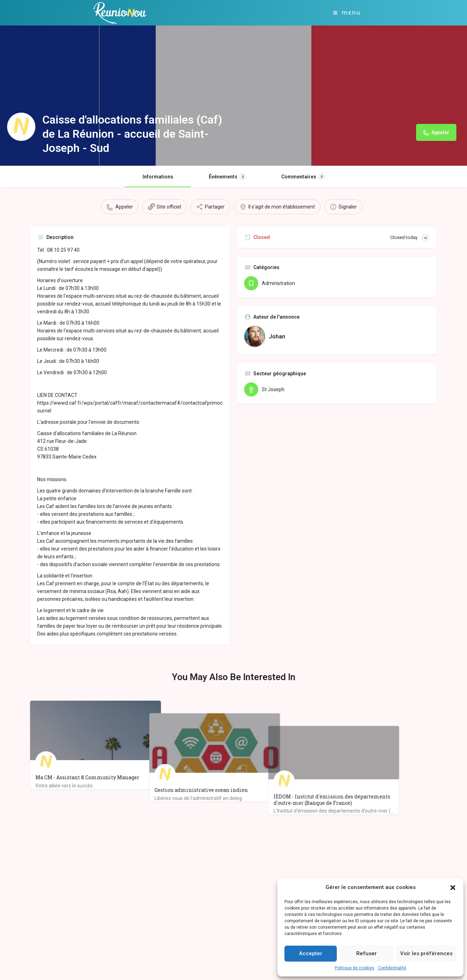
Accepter (311, 953)
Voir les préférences (426, 953)
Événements (227, 177)
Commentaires (303, 177)
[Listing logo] (21, 127)
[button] (453, 888)
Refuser (367, 953)
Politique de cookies (354, 968)
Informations (158, 177)
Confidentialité (392, 968)
